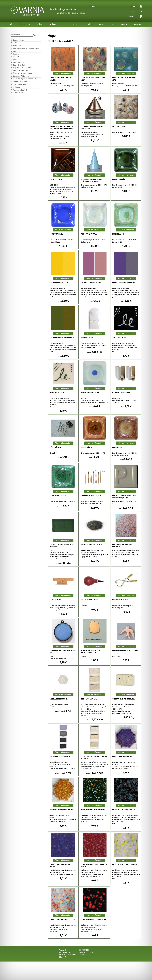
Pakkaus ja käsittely (19, 90)
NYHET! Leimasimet (19, 82)
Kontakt (124, 24)
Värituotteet (16, 60)
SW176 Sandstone (119, 126)
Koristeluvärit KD (18, 62)
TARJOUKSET (17, 93)
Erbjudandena (24, 24)
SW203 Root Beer (56, 179)
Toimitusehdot (73, 24)
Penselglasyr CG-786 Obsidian (124, 810)
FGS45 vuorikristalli (89, 234)
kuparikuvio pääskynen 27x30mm (125, 651)
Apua (101, 24)
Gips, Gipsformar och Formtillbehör (25, 48)
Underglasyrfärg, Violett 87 (123, 283)
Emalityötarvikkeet (18, 84)
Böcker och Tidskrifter (20, 76)
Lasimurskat (16, 87)
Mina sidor (137, 6)
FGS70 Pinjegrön (119, 179)
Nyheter (40, 24)
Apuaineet (15, 51)
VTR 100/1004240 (87, 337)
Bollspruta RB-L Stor (89, 600)
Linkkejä (90, 24)
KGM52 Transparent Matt (91, 392)
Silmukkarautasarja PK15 (91, 496)
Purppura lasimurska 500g (123, 756)
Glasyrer (15, 54)
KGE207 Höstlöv (87, 447)
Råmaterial (16, 46)
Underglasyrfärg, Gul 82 (59, 283)
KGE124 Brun (117, 447)
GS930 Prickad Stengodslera (123, 699)
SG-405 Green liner (57, 392)
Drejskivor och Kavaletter (21, 68)
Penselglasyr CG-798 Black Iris (93, 810)
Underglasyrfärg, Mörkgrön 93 (62, 337)
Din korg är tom (135, 16)
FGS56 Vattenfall (56, 234)
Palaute (112, 24)
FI (90, 6)
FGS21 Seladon (118, 234)
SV (93, 6)
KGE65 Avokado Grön (58, 496)
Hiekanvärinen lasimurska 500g (62, 810)
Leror (14, 43)
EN (96, 6)
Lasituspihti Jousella (121, 600)
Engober (15, 57)
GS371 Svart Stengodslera (60, 756)
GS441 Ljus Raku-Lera (89, 699)
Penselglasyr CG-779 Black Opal (94, 919)
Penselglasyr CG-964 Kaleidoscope (63, 919)
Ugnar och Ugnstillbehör (21, 71)
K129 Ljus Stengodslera (59, 699)
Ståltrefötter (55, 447)
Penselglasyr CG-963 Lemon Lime (125, 864)
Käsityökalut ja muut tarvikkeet (23, 79)
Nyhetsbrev (55, 24)
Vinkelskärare (55, 600)
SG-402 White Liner (119, 337)
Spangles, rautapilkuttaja (91, 545)
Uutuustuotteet (17, 40)
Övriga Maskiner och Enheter (22, 73)
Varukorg (138, 24)
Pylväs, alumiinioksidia (121, 392)
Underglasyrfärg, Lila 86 (91, 283)
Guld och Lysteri (18, 65)
